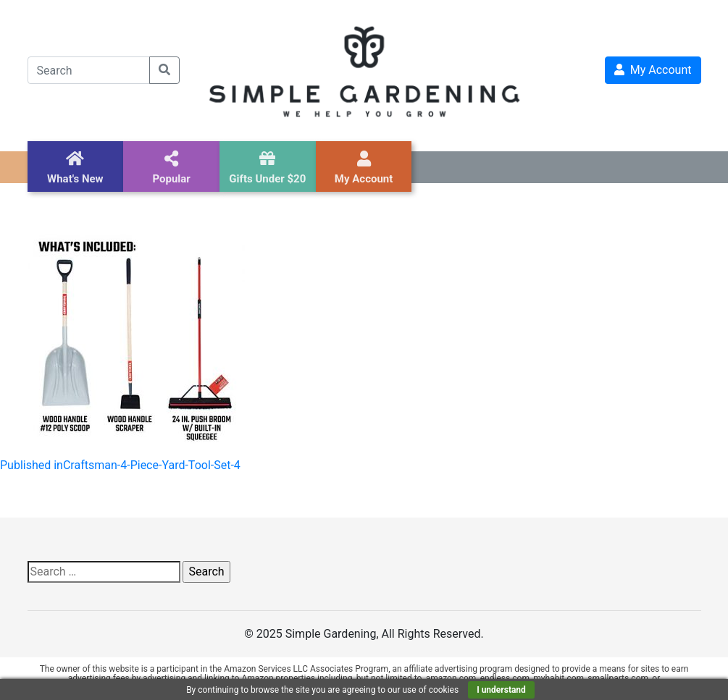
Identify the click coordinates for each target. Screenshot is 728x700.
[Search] (89, 70)
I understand (501, 690)
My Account (653, 70)
